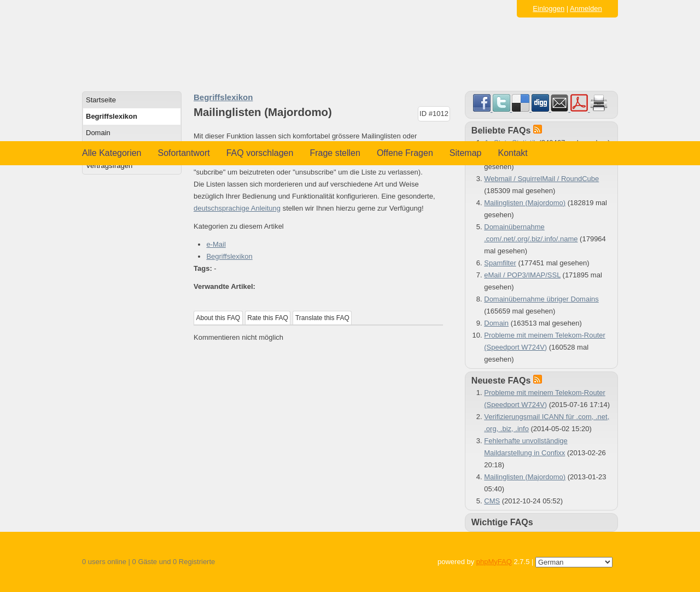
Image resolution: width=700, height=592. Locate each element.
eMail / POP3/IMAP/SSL (522, 275)
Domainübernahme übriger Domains (541, 299)
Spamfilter (500, 263)
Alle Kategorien (112, 153)
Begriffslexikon (112, 116)
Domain (98, 133)
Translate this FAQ (322, 318)
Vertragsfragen (109, 166)
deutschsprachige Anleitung (237, 208)
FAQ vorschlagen (260, 153)
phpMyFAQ (494, 562)
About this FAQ (218, 318)
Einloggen (549, 8)
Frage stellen (335, 153)
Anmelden (586, 8)
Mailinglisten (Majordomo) (525, 203)
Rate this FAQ (268, 318)
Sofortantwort (184, 153)
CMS (492, 501)
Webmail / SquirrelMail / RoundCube (541, 179)
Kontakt (513, 153)
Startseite (101, 100)
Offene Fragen (405, 153)
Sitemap (466, 153)
